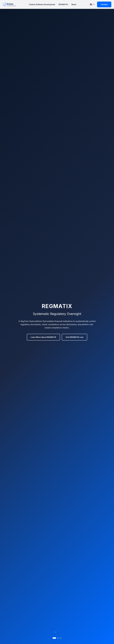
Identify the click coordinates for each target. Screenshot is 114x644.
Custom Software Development (42, 4)
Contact (104, 4)
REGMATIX (63, 4)
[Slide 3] (61, 638)
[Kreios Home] (9, 4)
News (74, 4)
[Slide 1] (54, 638)
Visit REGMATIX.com (74, 337)
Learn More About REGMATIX (43, 337)
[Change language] (92, 4)
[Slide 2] (58, 638)
